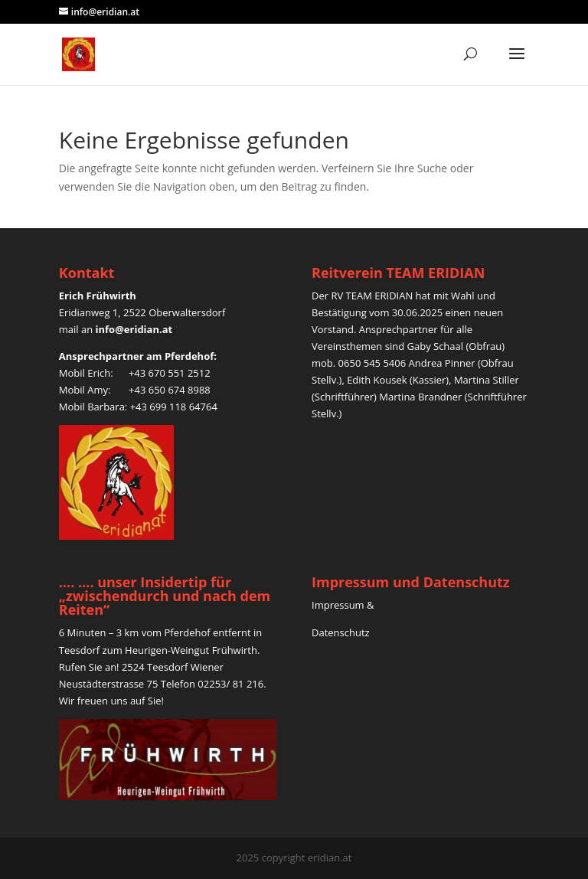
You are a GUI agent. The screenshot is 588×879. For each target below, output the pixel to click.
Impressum (338, 605)
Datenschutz (342, 632)
